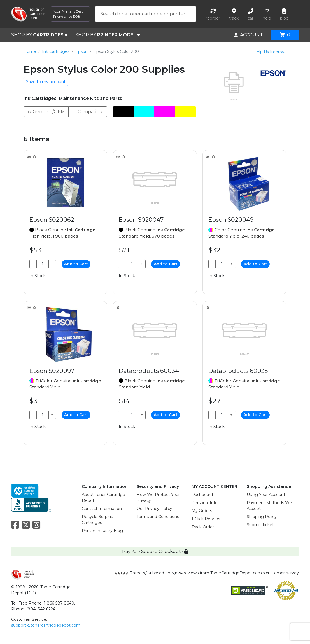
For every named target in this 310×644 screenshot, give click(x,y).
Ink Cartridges (56, 51)
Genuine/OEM (46, 111)
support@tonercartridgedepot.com (46, 625)
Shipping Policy (262, 517)
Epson (81, 51)
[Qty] (43, 264)
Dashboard (202, 495)
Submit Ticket (260, 525)
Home (30, 51)
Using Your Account (266, 495)
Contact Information (102, 509)
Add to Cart (76, 264)
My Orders (202, 511)
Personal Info (205, 503)
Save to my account (46, 82)
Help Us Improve (270, 52)
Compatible (88, 111)
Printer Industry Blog (102, 531)
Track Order (203, 527)
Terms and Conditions (158, 517)
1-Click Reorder (206, 519)
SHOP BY (39, 35)
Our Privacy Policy (154, 509)
